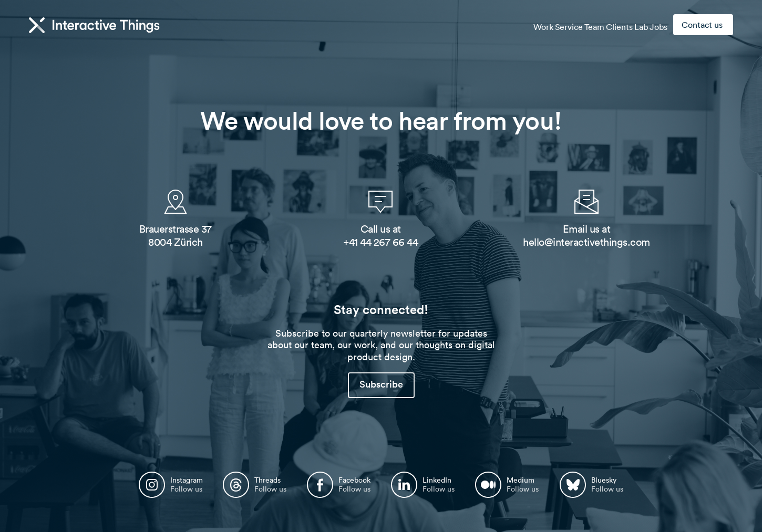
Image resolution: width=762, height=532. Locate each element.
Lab (630, 25)
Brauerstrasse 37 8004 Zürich (176, 236)
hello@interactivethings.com (586, 242)
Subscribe (381, 384)
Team (567, 25)
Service (534, 25)
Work (500, 25)
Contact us (702, 25)
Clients (600, 25)
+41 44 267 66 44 (380, 242)
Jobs (655, 25)
